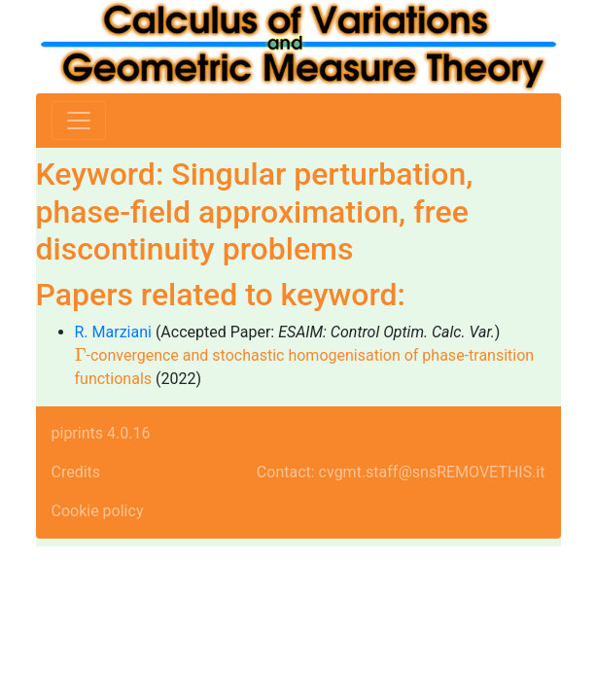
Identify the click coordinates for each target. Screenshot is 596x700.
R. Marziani (113, 332)
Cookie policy (98, 511)
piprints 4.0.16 (101, 433)
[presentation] (81, 354)
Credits (76, 472)
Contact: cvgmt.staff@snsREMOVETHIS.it (401, 472)
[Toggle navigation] (79, 121)
